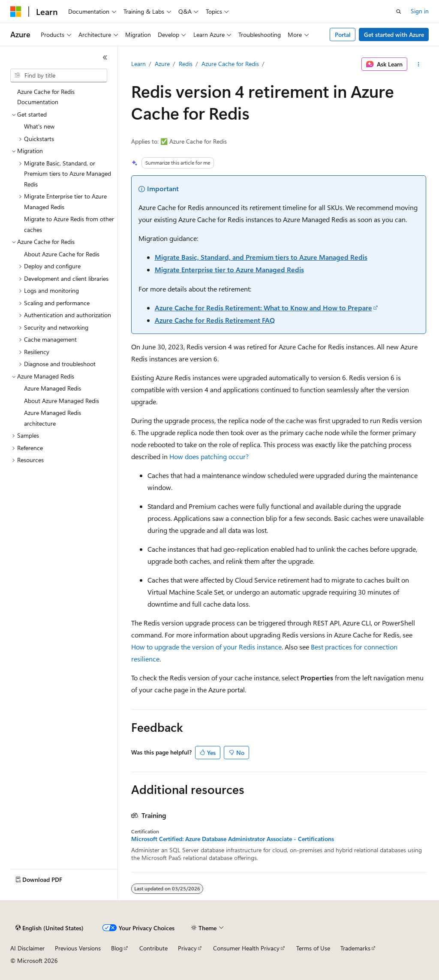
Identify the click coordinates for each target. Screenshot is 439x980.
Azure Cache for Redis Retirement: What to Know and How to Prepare (263, 308)
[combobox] (59, 75)
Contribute (153, 948)
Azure (162, 64)
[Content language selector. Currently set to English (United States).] (50, 928)
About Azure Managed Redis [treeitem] (62, 401)
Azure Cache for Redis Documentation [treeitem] (46, 97)
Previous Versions (78, 948)
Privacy (187, 948)
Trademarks (355, 948)
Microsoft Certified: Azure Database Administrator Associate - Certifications (233, 839)
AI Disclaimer (27, 948)
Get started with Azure (394, 35)
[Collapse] (105, 57)
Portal (343, 35)
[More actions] (418, 64)
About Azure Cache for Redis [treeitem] (62, 254)
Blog (117, 948)
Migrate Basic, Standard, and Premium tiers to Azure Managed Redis (261, 257)
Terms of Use (313, 948)
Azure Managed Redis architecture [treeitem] (53, 418)
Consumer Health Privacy (246, 948)
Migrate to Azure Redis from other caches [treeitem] (69, 224)
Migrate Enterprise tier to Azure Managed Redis (229, 269)
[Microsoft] (16, 12)
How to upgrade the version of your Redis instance (206, 647)
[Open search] (399, 12)
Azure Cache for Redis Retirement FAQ (215, 320)
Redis (186, 64)
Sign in (420, 11)
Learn (138, 64)
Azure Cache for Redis (230, 64)
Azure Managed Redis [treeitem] (53, 388)
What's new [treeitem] (39, 126)
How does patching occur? (209, 456)
